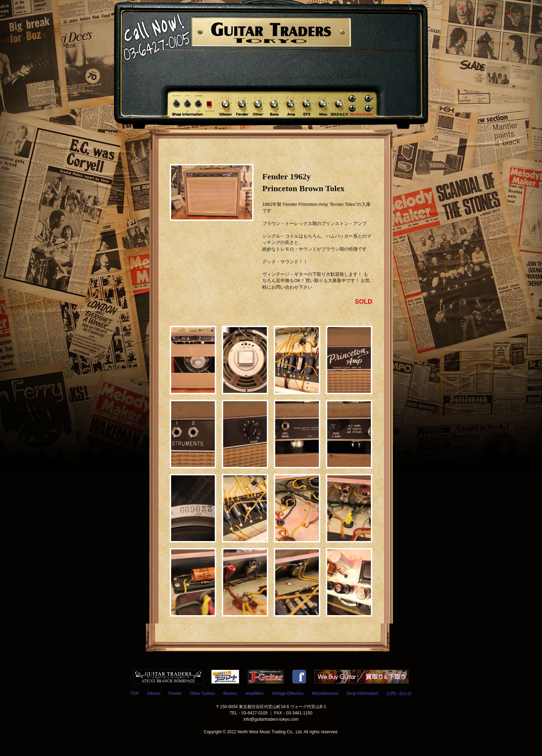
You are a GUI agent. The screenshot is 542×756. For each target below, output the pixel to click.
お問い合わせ (399, 693)
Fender (175, 693)
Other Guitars (203, 693)
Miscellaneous (325, 693)
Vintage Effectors (288, 693)
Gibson (154, 693)
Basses (230, 693)
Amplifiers (254, 693)
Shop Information (362, 693)
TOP (134, 693)
